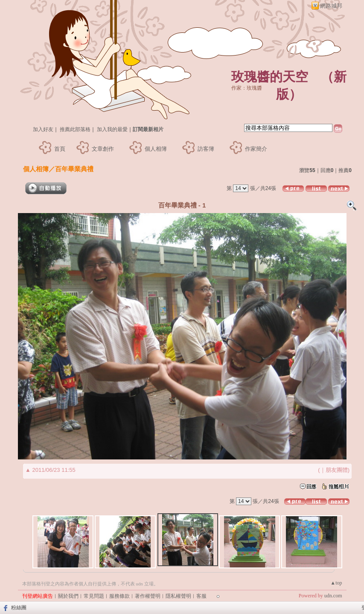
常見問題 (94, 596)
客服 (201, 596)
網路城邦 (331, 6)
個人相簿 (156, 149)
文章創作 (103, 149)
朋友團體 (337, 470)
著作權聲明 (148, 596)
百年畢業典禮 (74, 169)
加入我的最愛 (112, 129)
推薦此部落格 (75, 129)
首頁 (60, 149)
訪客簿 (206, 149)
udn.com (333, 596)
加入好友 (43, 129)
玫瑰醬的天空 (270, 77)
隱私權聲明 (178, 596)
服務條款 (119, 596)
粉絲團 (19, 608)
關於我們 (68, 596)
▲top (336, 583)
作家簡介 (256, 149)
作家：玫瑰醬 (247, 88)
